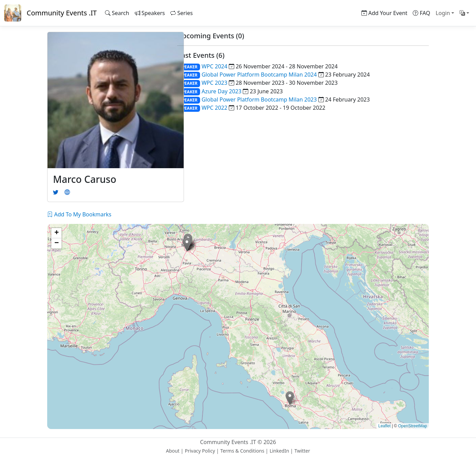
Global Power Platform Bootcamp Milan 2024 (259, 75)
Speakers (150, 13)
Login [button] (443, 13)
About (173, 451)
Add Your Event (385, 13)
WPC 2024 (214, 66)
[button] (464, 13)
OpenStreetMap (413, 426)
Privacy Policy (200, 451)
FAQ (421, 13)
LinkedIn (279, 451)
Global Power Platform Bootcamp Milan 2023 (259, 99)
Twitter (302, 451)
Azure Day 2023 (221, 91)
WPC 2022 (214, 108)
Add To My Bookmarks (79, 214)
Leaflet (384, 426)
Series (181, 13)
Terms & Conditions (242, 451)
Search (117, 13)
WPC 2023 (214, 83)
